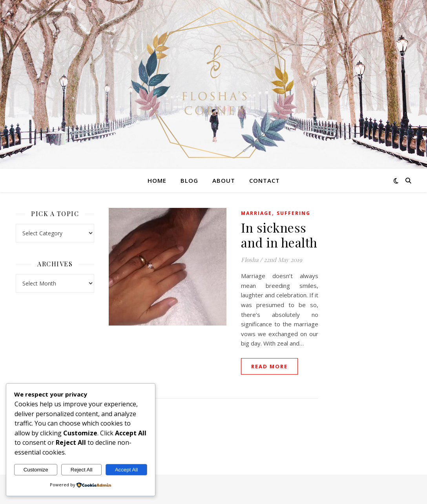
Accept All (127, 470)
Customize (36, 470)
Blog (189, 180)
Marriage (256, 213)
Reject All (82, 470)
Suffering (294, 213)
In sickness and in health (279, 235)
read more (269, 366)
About (224, 180)
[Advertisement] (372, 326)
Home (157, 180)
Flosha (250, 260)
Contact (265, 180)
